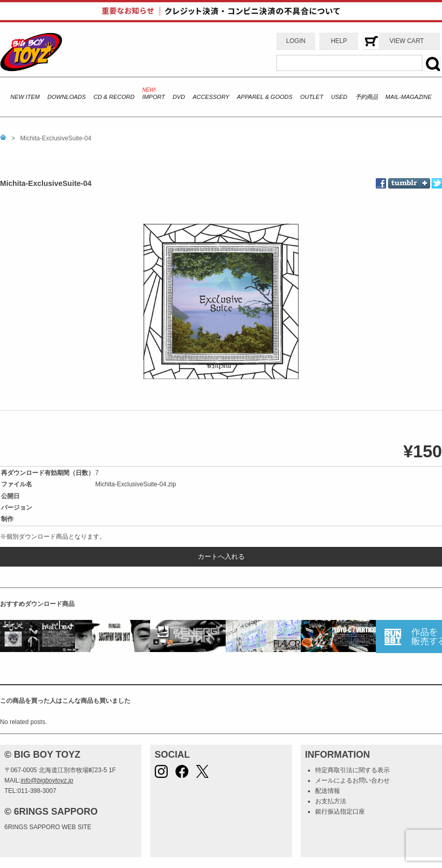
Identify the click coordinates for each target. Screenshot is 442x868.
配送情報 (328, 791)
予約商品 (366, 97)
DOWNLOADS (66, 97)
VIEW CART (406, 41)
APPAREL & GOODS (265, 97)
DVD (179, 97)
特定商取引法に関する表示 (352, 770)
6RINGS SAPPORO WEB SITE (48, 827)
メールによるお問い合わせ (352, 780)
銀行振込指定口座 (340, 812)
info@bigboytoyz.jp (47, 780)
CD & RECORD (114, 97)
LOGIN (296, 41)
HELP (339, 41)
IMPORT (154, 97)
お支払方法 (331, 801)
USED (339, 97)
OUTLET (312, 97)
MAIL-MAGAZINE (409, 97)
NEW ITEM (25, 97)
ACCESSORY (211, 97)
